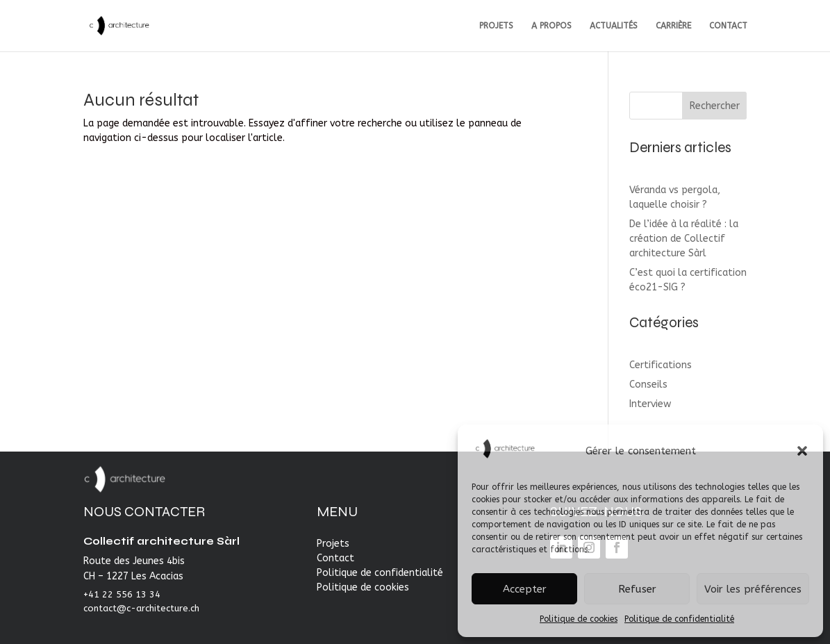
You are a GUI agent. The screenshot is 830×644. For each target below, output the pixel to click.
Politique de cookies (579, 619)
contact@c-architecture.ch (141, 608)
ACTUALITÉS (614, 26)
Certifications (661, 365)
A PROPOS (551, 26)
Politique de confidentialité (679, 619)
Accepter (525, 589)
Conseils (648, 385)
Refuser (637, 589)
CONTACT (728, 26)
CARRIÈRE (673, 26)
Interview (650, 404)
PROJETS (496, 26)
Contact (335, 558)
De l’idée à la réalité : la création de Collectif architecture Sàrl (684, 239)
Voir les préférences (753, 589)
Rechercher (715, 106)
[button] (802, 451)
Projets (333, 544)
